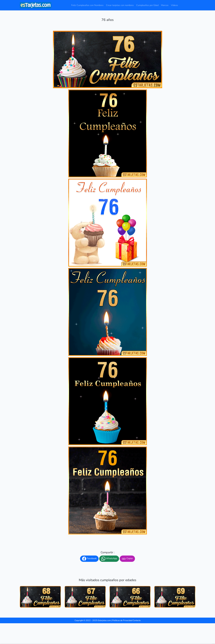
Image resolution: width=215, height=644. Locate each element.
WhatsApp (109, 559)
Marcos (165, 5)
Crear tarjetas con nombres (120, 5)
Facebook (89, 559)
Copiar (127, 559)
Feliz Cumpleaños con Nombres (87, 5)
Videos (174, 5)
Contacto (137, 620)
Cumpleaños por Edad (147, 5)
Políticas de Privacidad (122, 620)
